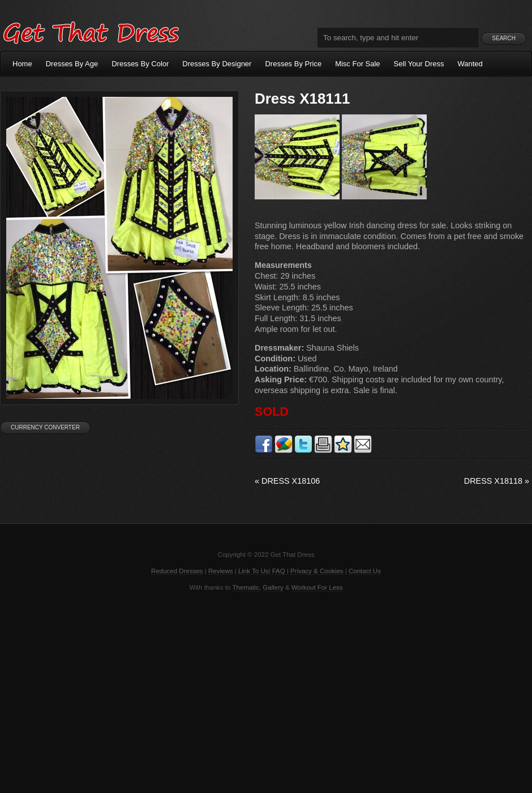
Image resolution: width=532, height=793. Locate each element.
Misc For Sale (357, 64)
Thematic (246, 587)
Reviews (221, 571)
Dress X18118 (497, 481)
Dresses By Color (140, 64)
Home (22, 64)
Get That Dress (91, 31)
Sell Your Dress (419, 64)
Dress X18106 (287, 481)
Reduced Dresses (177, 571)
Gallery (273, 587)
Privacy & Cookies (317, 571)
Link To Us (254, 571)
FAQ (279, 571)
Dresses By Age (72, 64)
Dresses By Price (293, 64)
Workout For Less (317, 587)
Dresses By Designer (217, 64)
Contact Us (365, 571)
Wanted (470, 64)
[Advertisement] (266, 691)
